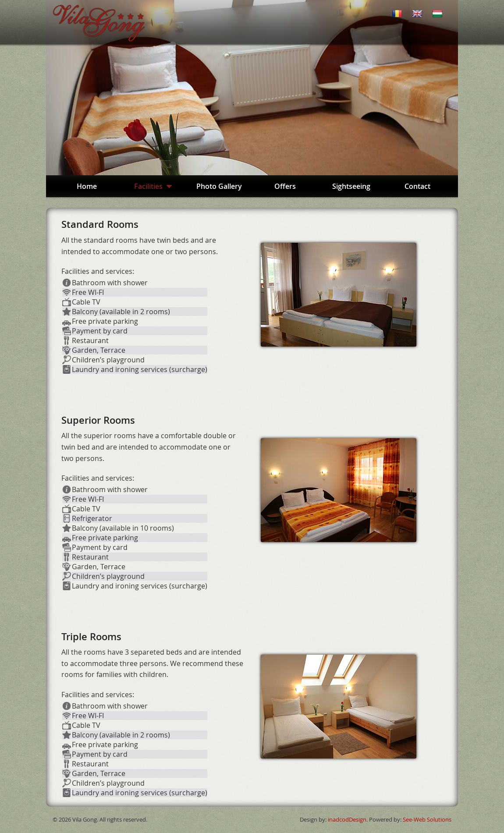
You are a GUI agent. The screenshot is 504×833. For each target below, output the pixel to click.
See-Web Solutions (427, 820)
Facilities (153, 186)
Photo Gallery (219, 186)
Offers (285, 186)
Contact (417, 186)
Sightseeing (351, 186)
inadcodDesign (347, 820)
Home (87, 186)
